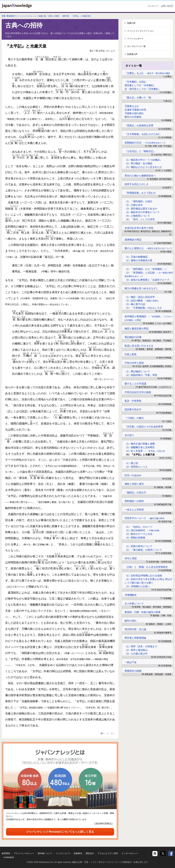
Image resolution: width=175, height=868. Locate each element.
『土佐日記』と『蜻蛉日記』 (140, 151)
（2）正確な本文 (134, 205)
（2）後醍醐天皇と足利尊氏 (140, 447)
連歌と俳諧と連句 (134, 484)
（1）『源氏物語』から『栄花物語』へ (146, 269)
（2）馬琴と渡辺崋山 (136, 650)
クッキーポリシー (130, 853)
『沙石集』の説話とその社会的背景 (144, 427)
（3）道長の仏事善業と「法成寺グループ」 (148, 280)
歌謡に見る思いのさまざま (139, 346)
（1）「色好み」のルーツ (138, 527)
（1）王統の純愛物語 (136, 257)
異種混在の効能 (133, 671)
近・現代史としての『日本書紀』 (143, 89)
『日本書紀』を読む (135, 82)
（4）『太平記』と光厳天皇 (140, 455)
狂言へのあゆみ (133, 475)
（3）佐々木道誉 (145, 451)
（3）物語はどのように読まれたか (143, 167)
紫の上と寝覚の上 (148, 248)
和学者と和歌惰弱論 (135, 638)
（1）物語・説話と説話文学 (140, 297)
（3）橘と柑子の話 (135, 304)
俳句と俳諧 (131, 558)
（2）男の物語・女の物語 (138, 163)
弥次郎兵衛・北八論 (135, 629)
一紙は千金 (131, 662)
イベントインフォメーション (141, 31)
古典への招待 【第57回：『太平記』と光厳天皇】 (70, 16)
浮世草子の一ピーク (144, 518)
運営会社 (90, 853)
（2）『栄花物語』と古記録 (149, 274)
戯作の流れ (131, 621)
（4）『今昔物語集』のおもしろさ (143, 308)
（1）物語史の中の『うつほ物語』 (143, 160)
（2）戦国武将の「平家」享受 (141, 375)
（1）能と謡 (131, 463)
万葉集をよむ (132, 106)
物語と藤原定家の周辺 (137, 329)
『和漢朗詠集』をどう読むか (140, 193)
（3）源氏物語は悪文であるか (141, 209)
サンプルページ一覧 (136, 46)
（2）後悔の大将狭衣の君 (138, 260)
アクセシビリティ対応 (108, 853)
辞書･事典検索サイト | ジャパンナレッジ (19, 16)
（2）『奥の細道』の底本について (143, 550)
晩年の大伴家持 (133, 117)
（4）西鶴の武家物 (135, 538)
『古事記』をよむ (147, 73)
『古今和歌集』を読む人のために (143, 134)
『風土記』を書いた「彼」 (139, 97)
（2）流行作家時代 (142, 530)
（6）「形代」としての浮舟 (140, 219)
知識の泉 (42, 16)
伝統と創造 (131, 354)
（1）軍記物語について (137, 371)
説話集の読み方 (133, 409)
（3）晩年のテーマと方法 (138, 534)
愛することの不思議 (135, 384)
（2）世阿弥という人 (136, 467)
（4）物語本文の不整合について (142, 212)
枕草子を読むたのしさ (137, 184)
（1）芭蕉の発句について (138, 546)
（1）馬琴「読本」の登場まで (141, 646)
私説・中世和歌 (133, 401)
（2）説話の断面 (142, 301)
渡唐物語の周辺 (133, 240)
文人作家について (134, 603)
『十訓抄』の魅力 (134, 418)
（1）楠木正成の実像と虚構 (140, 444)
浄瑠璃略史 (131, 595)
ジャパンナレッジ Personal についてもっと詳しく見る (60, 832)
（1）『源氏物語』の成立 (138, 201)
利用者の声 (132, 54)
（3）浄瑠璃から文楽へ (137, 586)
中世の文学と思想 (134, 363)
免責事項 (78, 853)
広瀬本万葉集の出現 (135, 110)
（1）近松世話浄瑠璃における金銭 (143, 576)
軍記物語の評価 (133, 337)
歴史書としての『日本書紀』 (140, 85)
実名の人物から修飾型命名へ (140, 176)
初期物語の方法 (145, 143)
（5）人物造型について (137, 216)
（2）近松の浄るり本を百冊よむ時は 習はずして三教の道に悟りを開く (148, 581)
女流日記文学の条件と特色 (139, 228)
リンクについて (63, 853)
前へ (103, 733)
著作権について (45, 853)
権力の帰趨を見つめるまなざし (141, 288)
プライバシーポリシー (24, 853)
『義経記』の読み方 (135, 492)
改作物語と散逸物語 (149, 318)
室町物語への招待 (134, 501)
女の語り (129, 435)
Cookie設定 (9, 857)
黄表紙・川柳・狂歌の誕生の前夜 (143, 612)
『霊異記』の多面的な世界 (139, 125)
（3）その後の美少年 (136, 654)
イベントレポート (135, 39)
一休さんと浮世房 (134, 510)
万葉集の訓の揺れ (134, 113)
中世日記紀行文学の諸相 (138, 392)
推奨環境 (6, 853)
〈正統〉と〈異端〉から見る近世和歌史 (146, 567)
